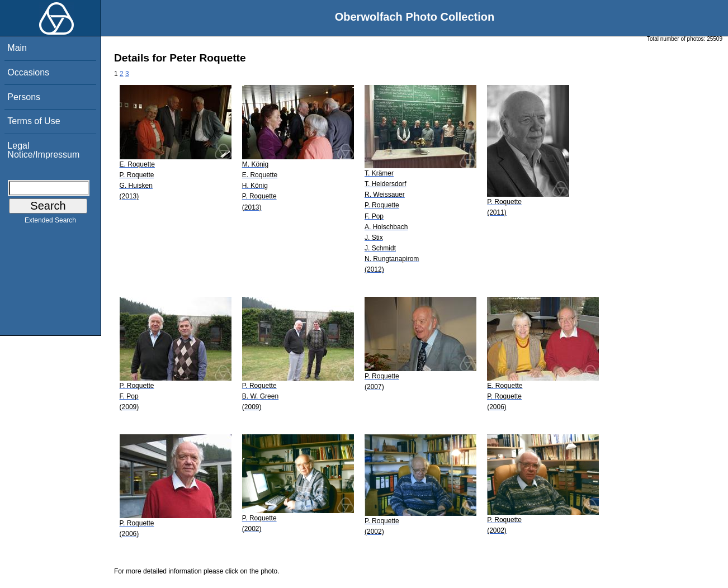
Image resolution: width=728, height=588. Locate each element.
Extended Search (50, 222)
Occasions (28, 72)
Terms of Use (34, 121)
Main (17, 48)
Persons (24, 97)
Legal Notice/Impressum (43, 150)
